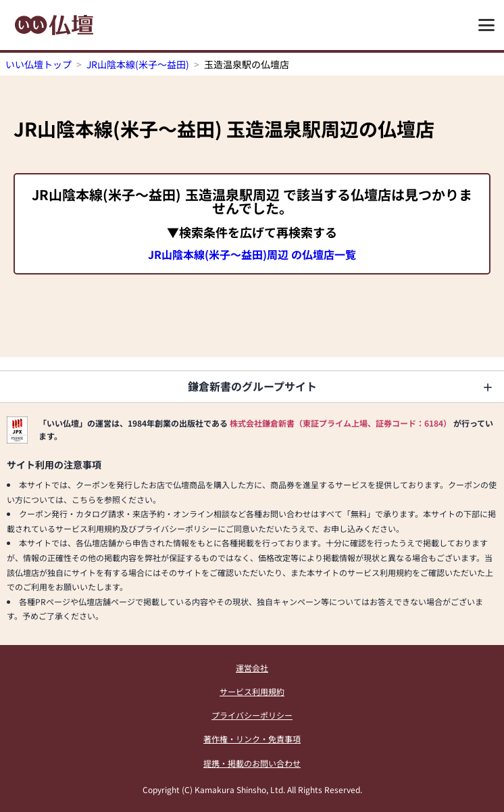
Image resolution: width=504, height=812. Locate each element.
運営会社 (252, 668)
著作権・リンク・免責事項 (252, 739)
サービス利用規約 (252, 691)
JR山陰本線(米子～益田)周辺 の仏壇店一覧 (252, 254)
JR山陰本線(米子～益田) (138, 64)
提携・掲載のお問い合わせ (252, 763)
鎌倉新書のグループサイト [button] (252, 386)
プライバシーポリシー (252, 715)
